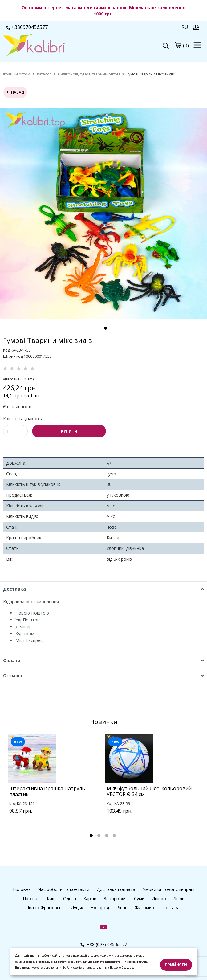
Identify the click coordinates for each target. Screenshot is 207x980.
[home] (17, 74)
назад (15, 92)
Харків (90, 899)
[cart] (178, 45)
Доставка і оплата (116, 889)
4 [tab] (114, 836)
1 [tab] (106, 328)
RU (185, 27)
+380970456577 (27, 27)
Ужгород (100, 907)
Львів (179, 899)
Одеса (70, 899)
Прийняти (176, 965)
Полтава (170, 907)
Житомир (144, 907)
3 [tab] (107, 836)
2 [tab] (99, 836)
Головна (22, 889)
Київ (51, 899)
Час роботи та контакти (64, 889)
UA (196, 27)
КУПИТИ (69, 431)
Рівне (122, 907)
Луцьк (77, 907)
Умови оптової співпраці (168, 889)
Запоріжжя (115, 899)
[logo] (53, 46)
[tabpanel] (55, 782)
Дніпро (159, 899)
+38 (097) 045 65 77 (104, 944)
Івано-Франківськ (46, 907)
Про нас (31, 899)
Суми (139, 899)
